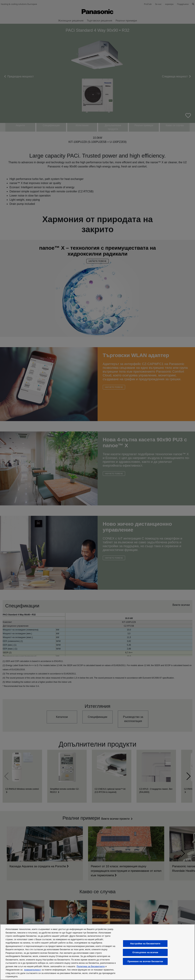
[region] (97, 952)
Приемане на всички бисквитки (145, 961)
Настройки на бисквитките (145, 944)
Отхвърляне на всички (145, 952)
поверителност (33, 970)
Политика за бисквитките (91, 966)
